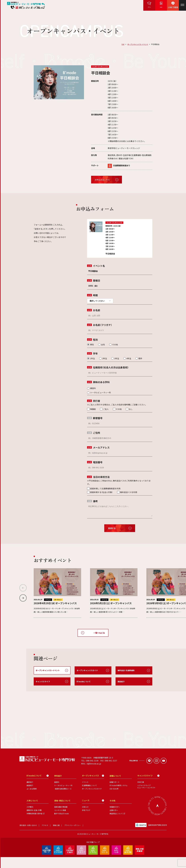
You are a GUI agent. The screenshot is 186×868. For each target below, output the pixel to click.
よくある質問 (32, 800)
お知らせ (85, 818)
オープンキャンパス (93, 787)
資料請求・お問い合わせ (28, 836)
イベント (85, 793)
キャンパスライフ (43, 682)
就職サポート (115, 793)
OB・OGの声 (114, 800)
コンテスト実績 (60, 821)
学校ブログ (86, 821)
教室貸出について (116, 825)
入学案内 (30, 818)
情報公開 (56, 836)
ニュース (93, 811)
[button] (23, 598)
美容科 (57, 793)
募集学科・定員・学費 (34, 821)
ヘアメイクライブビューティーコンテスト (146, 798)
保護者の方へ (115, 818)
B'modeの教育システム (119, 796)
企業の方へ (114, 821)
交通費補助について (89, 796)
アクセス (45, 836)
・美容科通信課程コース (63, 800)
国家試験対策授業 (61, 818)
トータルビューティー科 (63, 796)
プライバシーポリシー (73, 836)
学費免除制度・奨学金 (34, 825)
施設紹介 (121, 682)
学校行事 (141, 793)
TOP (121, 44)
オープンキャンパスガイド (88, 670)
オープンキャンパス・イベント (137, 44)
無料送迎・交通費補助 (127, 670)
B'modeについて (84, 682)
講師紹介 (30, 793)
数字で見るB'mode (62, 825)
